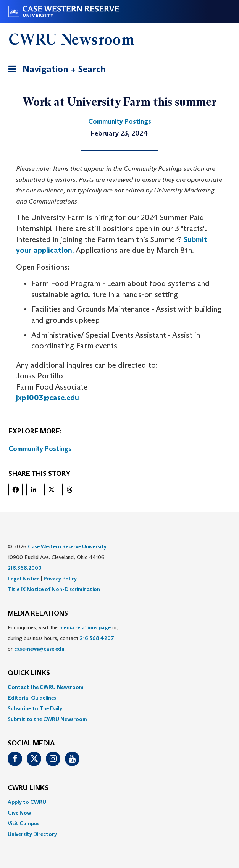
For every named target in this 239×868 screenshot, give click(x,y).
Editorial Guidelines (32, 698)
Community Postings (40, 449)
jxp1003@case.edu (48, 398)
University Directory (32, 834)
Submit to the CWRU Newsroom (47, 719)
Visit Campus (23, 823)
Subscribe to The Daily (35, 708)
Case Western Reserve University (67, 546)
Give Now (19, 813)
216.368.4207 (97, 638)
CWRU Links (28, 788)
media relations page (85, 627)
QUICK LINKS (29, 673)
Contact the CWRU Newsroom (46, 687)
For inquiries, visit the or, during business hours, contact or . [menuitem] (63, 638)
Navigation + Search (55, 70)
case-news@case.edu (39, 649)
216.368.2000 (25, 568)
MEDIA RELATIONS (38, 614)
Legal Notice (23, 579)
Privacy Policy (60, 579)
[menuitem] (119, 687)
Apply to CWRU (27, 802)
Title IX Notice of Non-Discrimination (54, 589)
